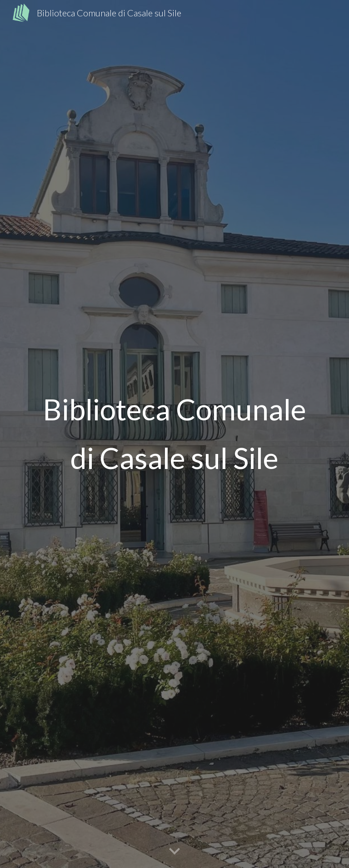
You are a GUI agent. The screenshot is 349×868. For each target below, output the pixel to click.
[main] (174, 434)
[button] (174, 852)
